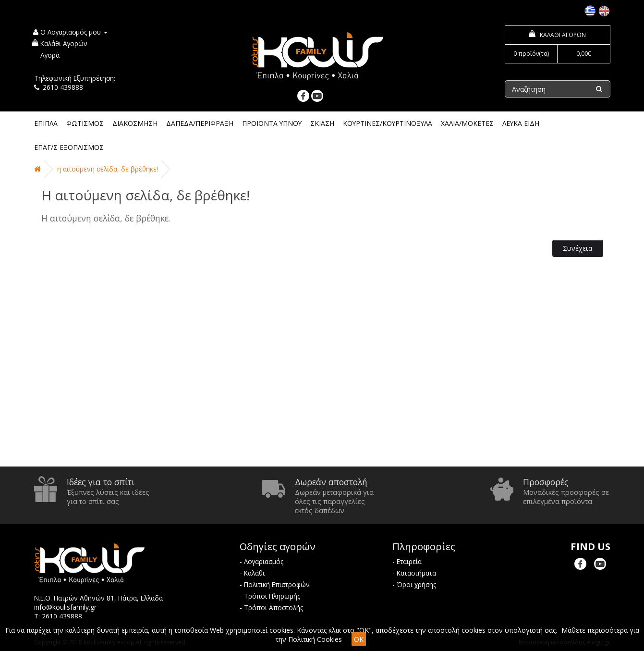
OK (359, 639)
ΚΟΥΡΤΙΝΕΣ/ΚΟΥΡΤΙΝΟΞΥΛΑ (388, 123)
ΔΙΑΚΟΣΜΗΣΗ (135, 123)
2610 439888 (63, 87)
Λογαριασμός (264, 561)
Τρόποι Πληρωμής (272, 596)
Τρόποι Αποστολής (273, 608)
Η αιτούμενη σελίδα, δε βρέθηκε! (108, 169)
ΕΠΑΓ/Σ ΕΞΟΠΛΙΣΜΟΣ (69, 147)
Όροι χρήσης (416, 584)
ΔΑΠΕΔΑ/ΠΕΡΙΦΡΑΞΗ (200, 123)
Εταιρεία (409, 561)
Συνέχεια (577, 248)
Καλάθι (254, 573)
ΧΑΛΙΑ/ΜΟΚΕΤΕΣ (467, 123)
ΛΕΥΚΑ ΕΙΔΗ (521, 123)
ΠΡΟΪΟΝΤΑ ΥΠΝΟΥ (272, 123)
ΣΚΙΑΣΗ (322, 123)
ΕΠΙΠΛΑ (46, 123)
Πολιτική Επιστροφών (277, 584)
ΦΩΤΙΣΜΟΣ (85, 123)
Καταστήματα (416, 573)
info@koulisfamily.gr (65, 607)
